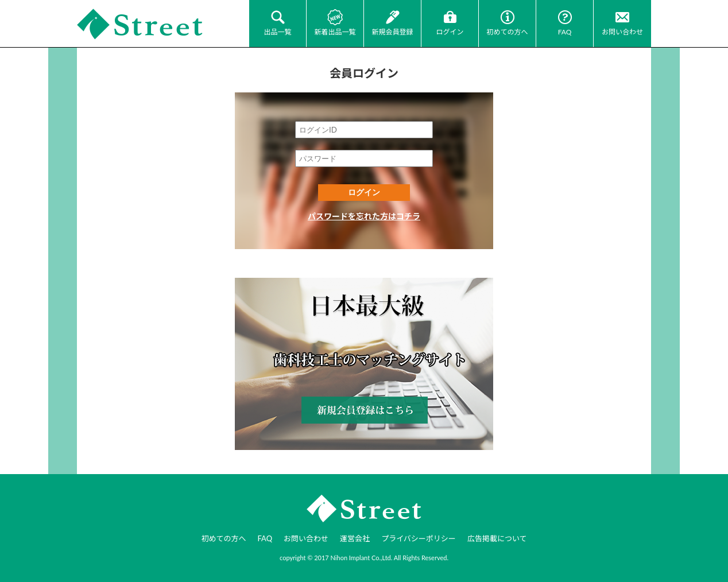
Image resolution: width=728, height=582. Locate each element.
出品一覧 (277, 32)
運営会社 (355, 538)
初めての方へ (507, 32)
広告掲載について (497, 538)
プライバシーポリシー (419, 538)
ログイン (450, 32)
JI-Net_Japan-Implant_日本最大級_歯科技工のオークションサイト (140, 24)
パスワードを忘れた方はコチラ (364, 216)
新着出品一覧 (335, 32)
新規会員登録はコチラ (364, 364)
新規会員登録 (392, 32)
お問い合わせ (622, 32)
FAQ (565, 32)
